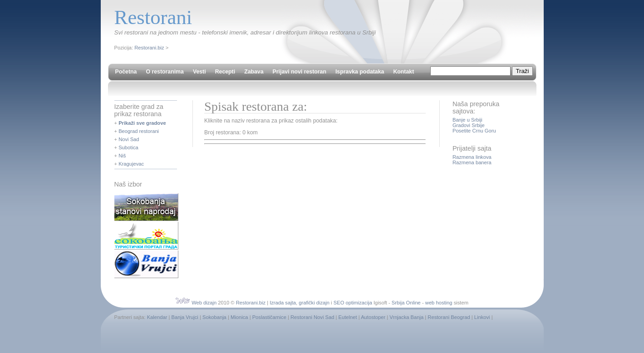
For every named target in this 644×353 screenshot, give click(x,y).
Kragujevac (131, 164)
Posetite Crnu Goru (474, 131)
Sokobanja (214, 317)
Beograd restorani (139, 131)
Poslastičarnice (269, 317)
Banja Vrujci (185, 317)
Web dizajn (204, 303)
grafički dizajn (314, 303)
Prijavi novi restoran (300, 72)
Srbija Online (406, 303)
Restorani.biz (149, 48)
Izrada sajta (283, 303)
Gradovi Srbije (469, 125)
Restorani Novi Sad (312, 317)
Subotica (128, 147)
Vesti (199, 72)
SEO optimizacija (353, 303)
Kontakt (403, 72)
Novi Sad (129, 139)
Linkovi (482, 317)
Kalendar (157, 317)
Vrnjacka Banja (406, 317)
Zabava (254, 72)
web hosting (439, 303)
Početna (126, 72)
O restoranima (165, 72)
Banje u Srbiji (467, 120)
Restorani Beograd (449, 317)
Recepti (225, 72)
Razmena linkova (472, 157)
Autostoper (373, 317)
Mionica (239, 317)
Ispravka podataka (360, 72)
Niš (122, 156)
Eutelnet (348, 317)
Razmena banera (472, 162)
